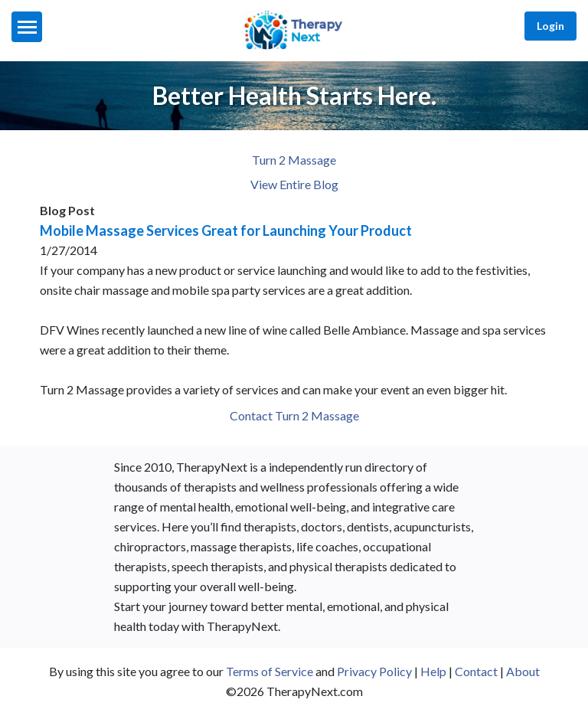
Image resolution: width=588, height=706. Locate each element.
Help (433, 671)
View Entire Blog (294, 184)
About (523, 671)
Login (550, 26)
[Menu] (27, 27)
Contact (476, 671)
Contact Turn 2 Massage (294, 415)
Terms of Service (269, 671)
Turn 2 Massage (294, 160)
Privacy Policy (374, 671)
